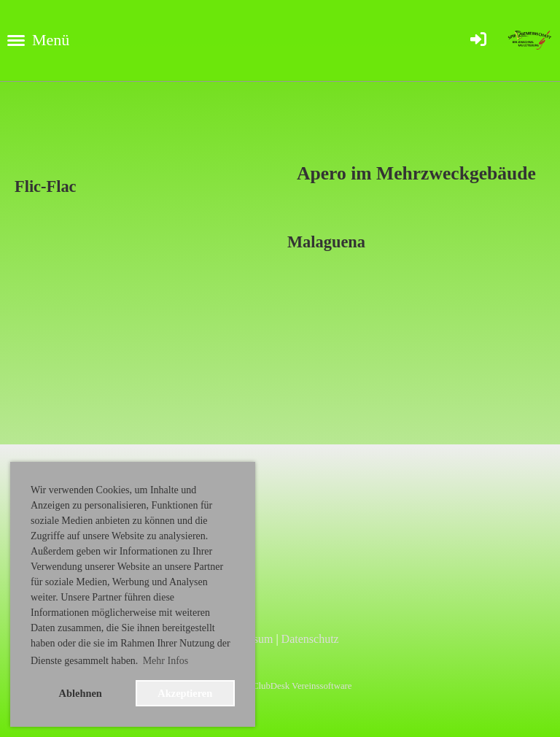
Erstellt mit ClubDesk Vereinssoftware (280, 686)
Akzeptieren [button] (185, 693)
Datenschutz (310, 639)
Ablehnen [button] (81, 693)
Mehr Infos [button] (166, 661)
